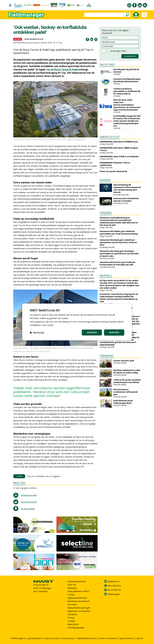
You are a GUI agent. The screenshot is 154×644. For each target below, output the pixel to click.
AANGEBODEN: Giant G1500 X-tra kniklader (119, 156)
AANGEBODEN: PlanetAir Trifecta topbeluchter (115, 164)
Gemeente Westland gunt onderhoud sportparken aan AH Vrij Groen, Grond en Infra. (118, 242)
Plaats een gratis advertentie (113, 171)
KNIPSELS (106, 276)
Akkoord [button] (114, 332)
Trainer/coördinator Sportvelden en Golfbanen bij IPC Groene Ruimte (127, 91)
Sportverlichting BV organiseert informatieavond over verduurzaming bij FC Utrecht (127, 188)
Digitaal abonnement (77, 598)
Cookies (71, 621)
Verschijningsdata (76, 628)
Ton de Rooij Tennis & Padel (62, 69)
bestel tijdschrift (29, 502)
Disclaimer (72, 614)
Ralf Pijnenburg (20, 43)
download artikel (29, 495)
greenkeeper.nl (35, 638)
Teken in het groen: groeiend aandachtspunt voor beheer (127, 381)
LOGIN (19, 476)
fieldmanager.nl (18, 638)
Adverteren (73, 624)
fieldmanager (114, 594)
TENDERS (106, 213)
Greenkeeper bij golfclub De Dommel (126, 71)
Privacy (71, 618)
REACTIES (19, 483)
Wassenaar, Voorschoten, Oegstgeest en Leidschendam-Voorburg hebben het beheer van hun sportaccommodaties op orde (119, 298)
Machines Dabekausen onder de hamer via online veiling (127, 371)
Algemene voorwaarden (79, 611)
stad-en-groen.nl (52, 638)
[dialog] (77, 322)
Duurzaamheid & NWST (79, 591)
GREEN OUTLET (110, 137)
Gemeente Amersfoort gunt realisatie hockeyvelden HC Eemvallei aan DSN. (117, 263)
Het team (72, 604)
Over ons (72, 585)
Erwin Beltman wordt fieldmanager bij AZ (123, 402)
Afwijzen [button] (92, 332)
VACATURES (107, 65)
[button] (37, 333)
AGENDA (105, 180)
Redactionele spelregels (79, 608)
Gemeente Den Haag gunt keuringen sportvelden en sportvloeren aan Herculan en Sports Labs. (119, 253)
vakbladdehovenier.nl (87, 638)
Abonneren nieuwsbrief (78, 601)
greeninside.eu (127, 638)
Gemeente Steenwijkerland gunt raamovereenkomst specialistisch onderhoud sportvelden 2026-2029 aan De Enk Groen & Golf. (119, 221)
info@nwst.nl (114, 581)
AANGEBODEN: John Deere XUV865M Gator (119, 142)
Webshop (72, 588)
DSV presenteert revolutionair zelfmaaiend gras (125, 392)
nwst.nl (139, 638)
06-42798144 (114, 590)
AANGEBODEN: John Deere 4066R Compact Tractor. (119, 149)
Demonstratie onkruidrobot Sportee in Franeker (126, 200)
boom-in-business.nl (108, 638)
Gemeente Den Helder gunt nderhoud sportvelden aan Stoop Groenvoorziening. (119, 232)
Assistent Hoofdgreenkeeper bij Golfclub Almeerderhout (127, 80)
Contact (71, 595)
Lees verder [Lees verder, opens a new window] (48, 325)
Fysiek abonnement (77, 581)
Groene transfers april (124, 361)
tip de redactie (28, 509)
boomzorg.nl (69, 638)
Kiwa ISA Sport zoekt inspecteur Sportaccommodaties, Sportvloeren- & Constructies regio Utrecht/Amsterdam (127, 105)
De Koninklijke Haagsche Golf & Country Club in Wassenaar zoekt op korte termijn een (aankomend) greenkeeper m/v (127, 121)
